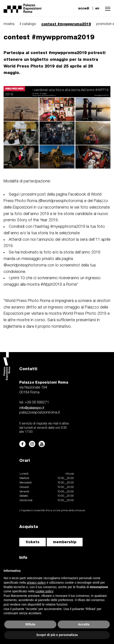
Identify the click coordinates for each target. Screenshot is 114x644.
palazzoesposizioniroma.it (40, 413)
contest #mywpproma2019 (66, 24)
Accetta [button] (84, 624)
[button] (107, 8)
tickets (33, 542)
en (97, 8)
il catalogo (28, 24)
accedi (84, 8)
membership (65, 542)
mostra (9, 24)
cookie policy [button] (44, 591)
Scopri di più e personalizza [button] (57, 635)
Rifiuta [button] (30, 624)
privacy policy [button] (36, 583)
